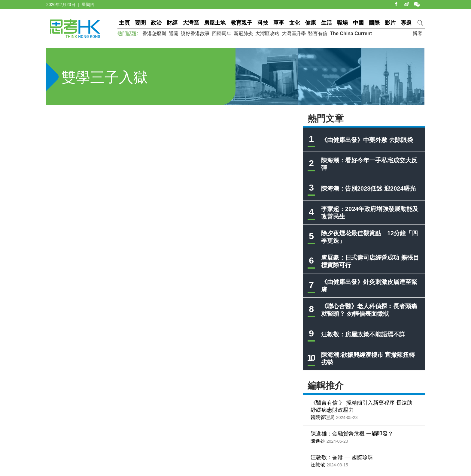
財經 (172, 23)
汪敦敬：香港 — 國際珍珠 (342, 457)
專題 (406, 23)
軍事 (279, 23)
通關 (174, 33)
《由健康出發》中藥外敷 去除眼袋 (367, 140)
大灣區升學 (294, 33)
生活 (327, 23)
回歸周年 (222, 33)
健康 (311, 23)
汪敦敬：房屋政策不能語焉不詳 (363, 334)
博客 (418, 33)
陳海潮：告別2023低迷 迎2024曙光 (368, 188)
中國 (358, 23)
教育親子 (242, 23)
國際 (374, 23)
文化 (295, 23)
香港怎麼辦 (154, 33)
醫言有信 (318, 33)
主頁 (124, 23)
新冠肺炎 (243, 33)
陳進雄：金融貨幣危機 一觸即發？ (352, 434)
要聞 (140, 23)
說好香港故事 (195, 33)
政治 (156, 23)
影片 (390, 23)
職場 (342, 23)
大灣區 (191, 23)
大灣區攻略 (267, 33)
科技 (263, 23)
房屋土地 (215, 23)
